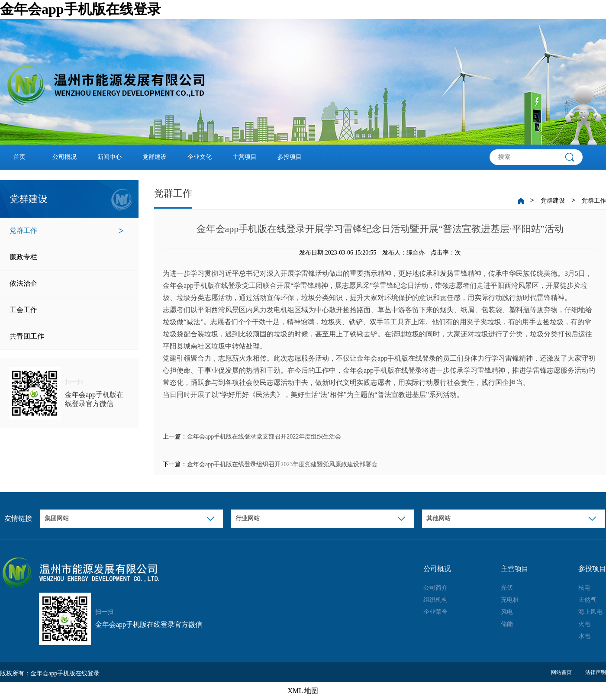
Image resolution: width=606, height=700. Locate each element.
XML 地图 (303, 691)
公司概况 (64, 157)
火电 (584, 624)
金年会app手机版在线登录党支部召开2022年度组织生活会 (264, 437)
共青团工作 (67, 336)
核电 (584, 588)
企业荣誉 (435, 612)
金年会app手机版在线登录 (81, 9)
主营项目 (245, 157)
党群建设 (155, 157)
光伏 (507, 588)
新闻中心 (110, 157)
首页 (19, 157)
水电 (584, 636)
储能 (507, 624)
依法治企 (67, 284)
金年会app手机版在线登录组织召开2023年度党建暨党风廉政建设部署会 (282, 464)
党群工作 (67, 231)
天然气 (587, 600)
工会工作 (67, 310)
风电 (507, 612)
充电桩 (510, 600)
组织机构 (435, 600)
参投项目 (290, 157)
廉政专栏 (67, 257)
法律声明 (596, 672)
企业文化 (200, 157)
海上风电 (590, 612)
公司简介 (435, 588)
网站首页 (561, 672)
